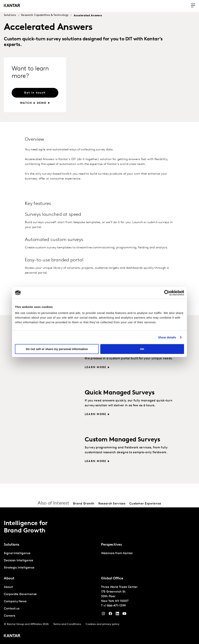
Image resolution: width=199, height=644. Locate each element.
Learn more (96, 367)
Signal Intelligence (17, 553)
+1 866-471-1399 (115, 606)
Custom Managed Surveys (123, 440)
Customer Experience (145, 504)
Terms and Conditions (67, 624)
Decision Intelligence (19, 561)
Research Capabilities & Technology (45, 15)
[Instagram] (103, 615)
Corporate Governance (20, 594)
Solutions (10, 15)
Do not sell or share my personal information (57, 349)
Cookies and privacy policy (103, 624)
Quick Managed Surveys (120, 393)
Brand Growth (84, 504)
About (8, 587)
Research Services (112, 504)
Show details (167, 337)
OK (142, 349)
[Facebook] (110, 615)
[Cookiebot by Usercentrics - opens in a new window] (167, 293)
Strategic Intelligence (19, 568)
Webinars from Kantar (117, 553)
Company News (15, 602)
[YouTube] (117, 615)
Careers (9, 616)
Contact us (12, 609)
